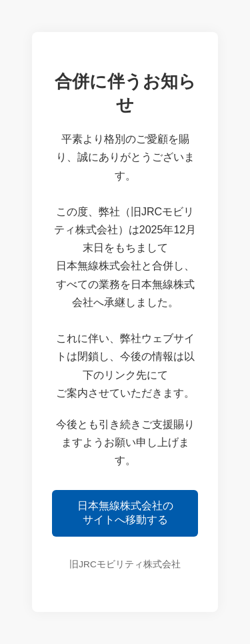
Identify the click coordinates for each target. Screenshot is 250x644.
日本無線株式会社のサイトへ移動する (125, 513)
